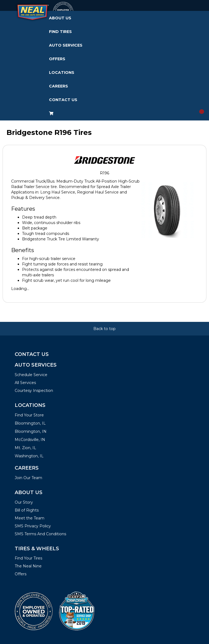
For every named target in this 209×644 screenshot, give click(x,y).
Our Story (24, 502)
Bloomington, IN (31, 431)
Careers (59, 86)
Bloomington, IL (30, 423)
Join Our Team (28, 478)
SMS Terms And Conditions (40, 534)
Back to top (104, 329)
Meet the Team (30, 518)
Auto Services (66, 45)
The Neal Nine (28, 566)
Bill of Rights (27, 510)
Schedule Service (31, 375)
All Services (25, 383)
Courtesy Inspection (34, 391)
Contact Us (63, 100)
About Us (60, 18)
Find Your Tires (28, 558)
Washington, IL (29, 456)
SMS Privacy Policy (33, 526)
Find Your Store (29, 415)
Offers (57, 59)
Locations (62, 72)
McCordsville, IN (30, 440)
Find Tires (60, 32)
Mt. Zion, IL (25, 448)
